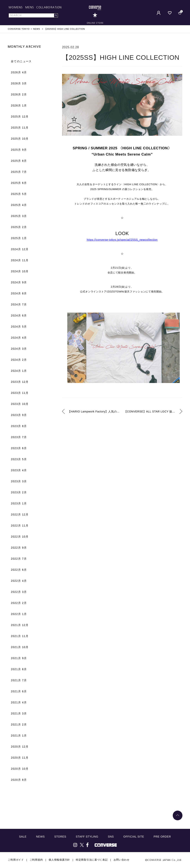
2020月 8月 (19, 780)
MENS (30, 7)
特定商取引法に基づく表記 (92, 860)
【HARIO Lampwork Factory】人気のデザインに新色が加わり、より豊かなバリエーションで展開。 (94, 412)
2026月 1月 (19, 105)
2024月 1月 (19, 371)
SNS (111, 837)
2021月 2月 (19, 724)
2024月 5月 (19, 327)
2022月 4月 (19, 581)
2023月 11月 (20, 393)
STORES (60, 837)
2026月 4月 (19, 72)
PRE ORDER (162, 837)
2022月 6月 (19, 570)
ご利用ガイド (16, 860)
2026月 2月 (19, 94)
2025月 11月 (20, 128)
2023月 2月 (19, 492)
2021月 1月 (19, 736)
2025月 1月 (19, 238)
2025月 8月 (19, 161)
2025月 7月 (19, 172)
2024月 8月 (19, 293)
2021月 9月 (19, 658)
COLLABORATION (49, 7)
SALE (23, 837)
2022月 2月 (19, 603)
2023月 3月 (19, 481)
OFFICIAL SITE (134, 837)
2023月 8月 (19, 426)
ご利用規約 (36, 860)
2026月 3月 (19, 83)
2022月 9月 (19, 548)
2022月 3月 (19, 592)
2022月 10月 (20, 537)
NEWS (40, 837)
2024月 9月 (19, 282)
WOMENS (16, 7)
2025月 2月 (19, 227)
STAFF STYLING (87, 837)
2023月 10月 (20, 404)
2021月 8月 (19, 669)
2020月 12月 (20, 747)
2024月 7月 (19, 304)
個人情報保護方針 (59, 860)
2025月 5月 (19, 194)
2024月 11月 (20, 260)
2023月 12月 (20, 382)
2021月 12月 (20, 625)
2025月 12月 (20, 117)
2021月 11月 (20, 636)
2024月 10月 (20, 271)
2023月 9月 (19, 415)
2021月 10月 (20, 647)
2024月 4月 (19, 338)
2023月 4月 (19, 470)
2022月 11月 (20, 526)
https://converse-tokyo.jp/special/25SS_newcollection (122, 240)
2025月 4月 (19, 205)
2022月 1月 (19, 614)
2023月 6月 (19, 448)
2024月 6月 (19, 316)
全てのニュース (21, 61)
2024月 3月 (19, 349)
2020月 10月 (20, 769)
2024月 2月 (19, 360)
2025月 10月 (20, 139)
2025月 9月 (19, 150)
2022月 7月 (19, 559)
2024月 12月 (20, 249)
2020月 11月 (20, 758)
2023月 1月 (19, 503)
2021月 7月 (19, 680)
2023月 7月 (19, 437)
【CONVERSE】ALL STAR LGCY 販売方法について (153, 412)
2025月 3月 (19, 216)
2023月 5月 (19, 459)
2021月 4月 (19, 702)
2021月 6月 (19, 691)
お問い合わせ (122, 860)
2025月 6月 (19, 183)
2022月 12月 (20, 514)
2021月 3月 (19, 713)
